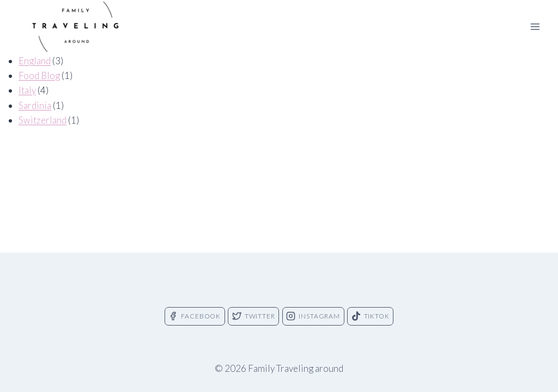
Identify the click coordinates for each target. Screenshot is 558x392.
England (35, 61)
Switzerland (43, 120)
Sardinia (35, 105)
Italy (27, 90)
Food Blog (39, 75)
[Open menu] (535, 26)
